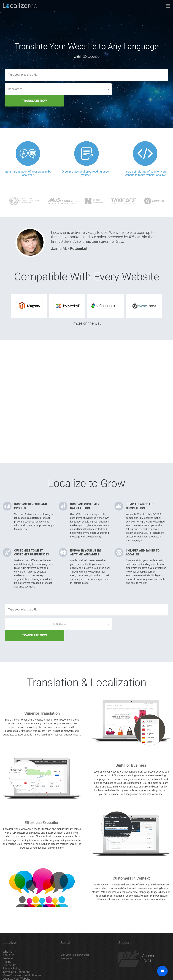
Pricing (7, 939)
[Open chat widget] (162, 971)
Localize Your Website (16, 956)
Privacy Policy (11, 945)
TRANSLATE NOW (141, 89)
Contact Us (10, 942)
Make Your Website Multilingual (22, 952)
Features (8, 935)
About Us (8, 932)
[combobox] (58, 89)
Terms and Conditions (16, 949)
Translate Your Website (17, 959)
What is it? (9, 928)
